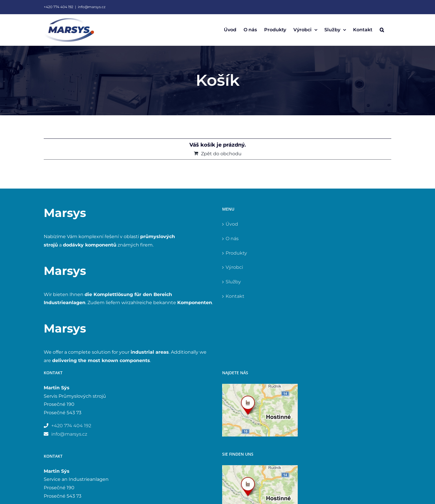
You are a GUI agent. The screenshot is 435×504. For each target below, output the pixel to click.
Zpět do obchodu (221, 154)
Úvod (232, 224)
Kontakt (235, 296)
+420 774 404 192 (59, 7)
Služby (233, 282)
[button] (382, 30)
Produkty (236, 253)
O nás (232, 239)
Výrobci (234, 267)
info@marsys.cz (92, 7)
